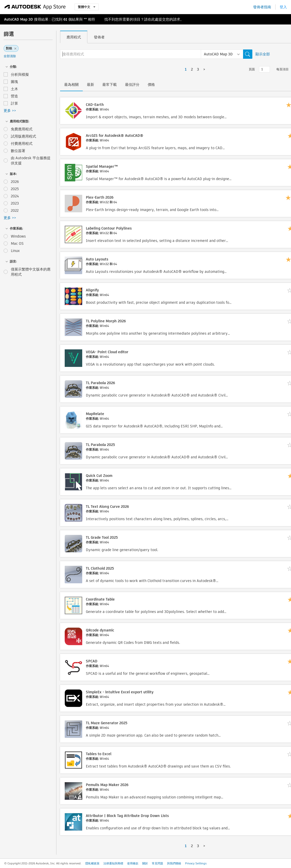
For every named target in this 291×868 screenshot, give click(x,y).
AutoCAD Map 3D (19, 19)
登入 (283, 7)
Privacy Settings (196, 863)
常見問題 (157, 863)
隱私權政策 (92, 863)
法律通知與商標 (113, 863)
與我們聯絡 (174, 863)
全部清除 (10, 56)
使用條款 (133, 863)
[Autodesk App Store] (35, 7)
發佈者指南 (262, 7)
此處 (155, 19)
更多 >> (10, 111)
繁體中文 (87, 7)
